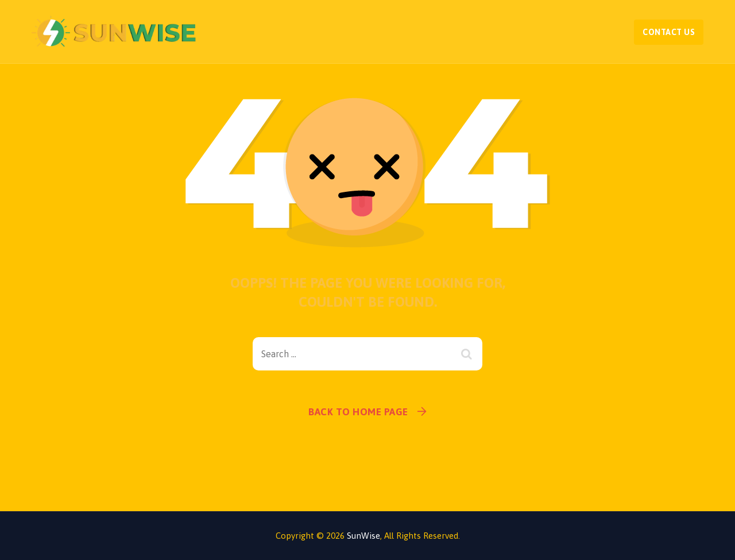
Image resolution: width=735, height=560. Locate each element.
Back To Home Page (358, 412)
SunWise (363, 536)
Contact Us (669, 32)
